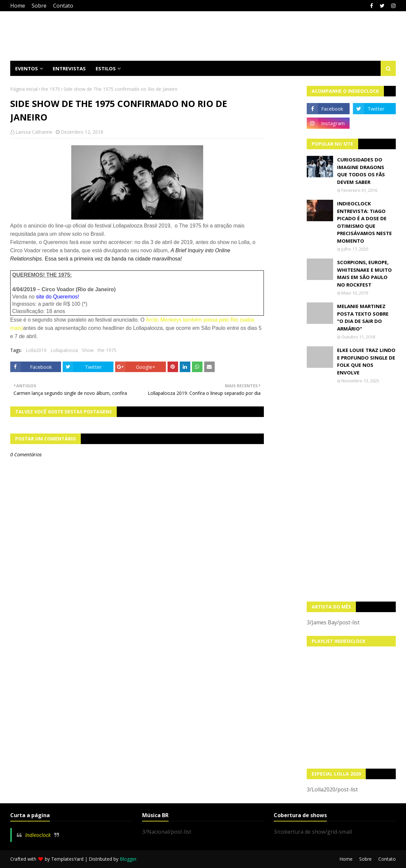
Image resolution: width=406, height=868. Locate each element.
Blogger (128, 859)
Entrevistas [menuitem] (69, 68)
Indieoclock (38, 835)
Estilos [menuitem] (106, 68)
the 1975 (51, 89)
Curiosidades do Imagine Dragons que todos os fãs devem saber (361, 171)
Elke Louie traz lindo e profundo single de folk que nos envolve (366, 361)
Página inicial (24, 89)
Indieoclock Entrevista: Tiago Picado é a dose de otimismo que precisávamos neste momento (364, 222)
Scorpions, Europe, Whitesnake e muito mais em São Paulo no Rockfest (364, 273)
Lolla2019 (36, 350)
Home (18, 6)
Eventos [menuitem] (27, 68)
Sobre (39, 6)
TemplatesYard (67, 859)
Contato (63, 6)
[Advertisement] (351, 493)
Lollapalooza (64, 350)
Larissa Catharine (34, 132)
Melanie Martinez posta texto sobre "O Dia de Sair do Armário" (363, 317)
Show (88, 350)
